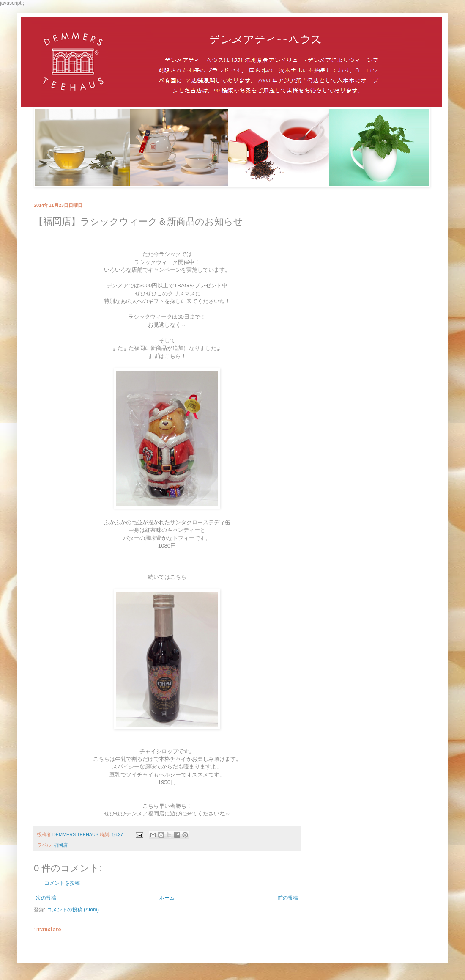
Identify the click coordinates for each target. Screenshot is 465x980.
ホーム (167, 898)
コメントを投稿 (62, 883)
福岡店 (61, 845)
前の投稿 (288, 898)
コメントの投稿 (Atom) (73, 910)
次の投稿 (46, 898)
